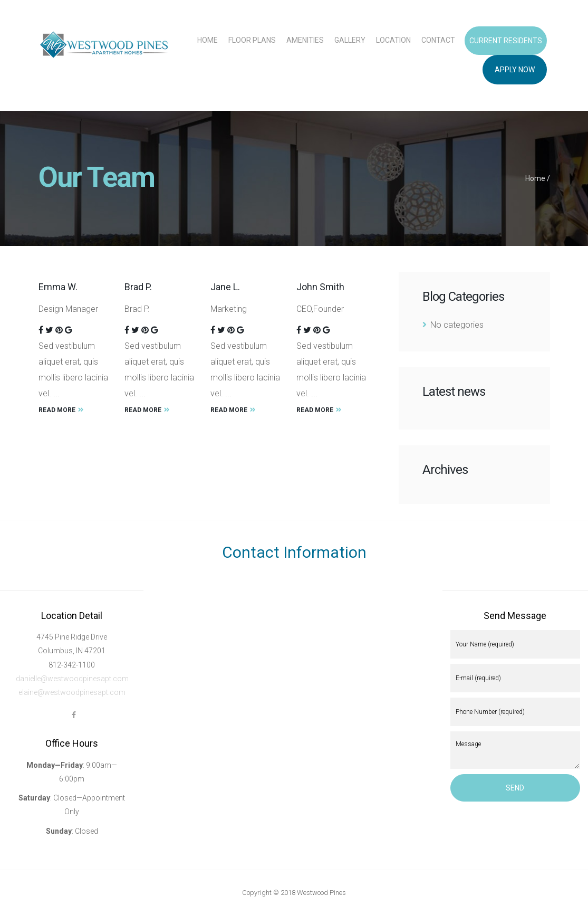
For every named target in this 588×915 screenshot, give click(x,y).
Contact (438, 40)
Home (208, 40)
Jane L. (225, 287)
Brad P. (138, 287)
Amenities (305, 40)
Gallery (350, 40)
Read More (61, 410)
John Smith (320, 287)
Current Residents (506, 41)
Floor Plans (252, 40)
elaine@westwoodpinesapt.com (72, 692)
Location (393, 40)
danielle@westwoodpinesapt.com (72, 679)
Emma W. (58, 287)
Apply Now (515, 70)
